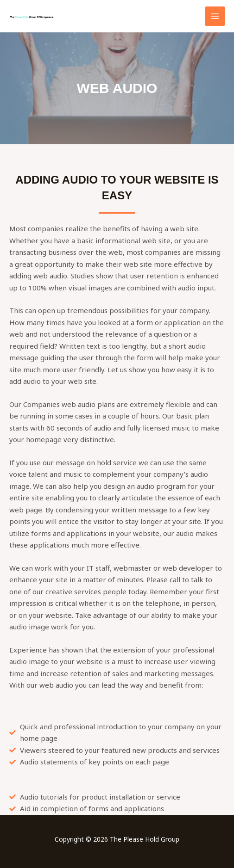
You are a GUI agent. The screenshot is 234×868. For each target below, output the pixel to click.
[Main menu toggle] (215, 16)
